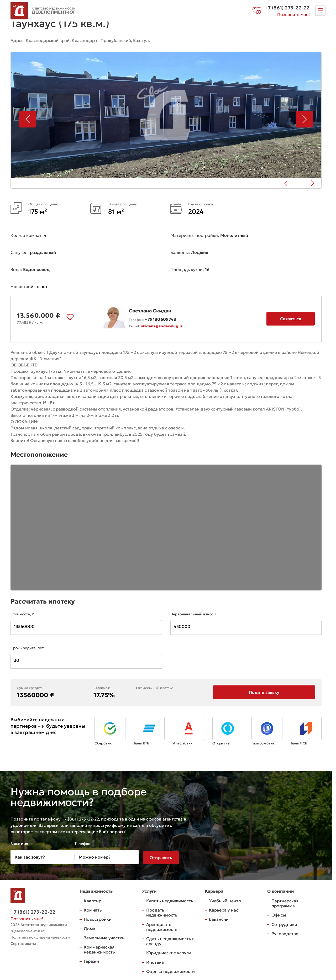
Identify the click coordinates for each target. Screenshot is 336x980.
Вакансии (219, 918)
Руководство (285, 933)
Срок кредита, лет (27, 647)
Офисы (279, 914)
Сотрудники (284, 923)
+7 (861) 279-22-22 (33, 911)
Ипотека (155, 961)
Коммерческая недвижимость (99, 948)
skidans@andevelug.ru (162, 325)
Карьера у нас (224, 909)
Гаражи (91, 960)
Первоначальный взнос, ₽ (194, 613)
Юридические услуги (169, 952)
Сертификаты (23, 942)
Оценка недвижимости (170, 970)
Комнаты (93, 909)
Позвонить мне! (293, 15)
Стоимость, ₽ (22, 613)
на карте (167, 40)
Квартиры (94, 900)
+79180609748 (160, 318)
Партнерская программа (285, 902)
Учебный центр (225, 900)
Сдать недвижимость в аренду (170, 940)
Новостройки (98, 918)
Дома (90, 928)
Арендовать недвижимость (162, 926)
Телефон (82, 843)
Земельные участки (104, 937)
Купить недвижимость (170, 900)
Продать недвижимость (162, 911)
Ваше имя (19, 843)
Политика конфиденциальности (40, 936)
